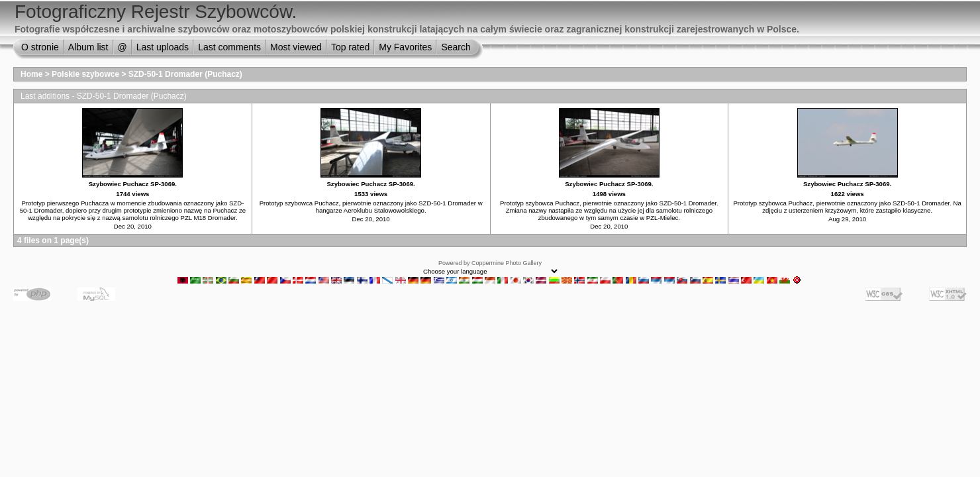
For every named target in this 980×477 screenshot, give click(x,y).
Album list (88, 47)
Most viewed (296, 47)
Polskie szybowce (85, 74)
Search (456, 47)
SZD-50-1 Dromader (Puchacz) (185, 74)
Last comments (229, 47)
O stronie (40, 47)
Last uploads (163, 47)
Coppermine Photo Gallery (507, 263)
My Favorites (405, 47)
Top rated (350, 47)
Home (31, 74)
